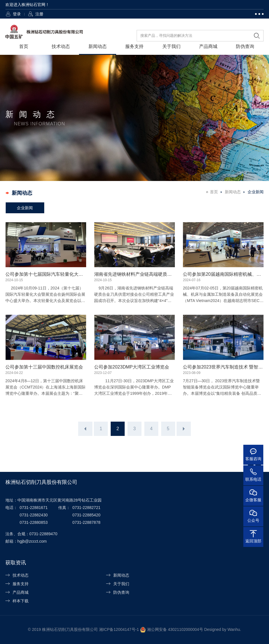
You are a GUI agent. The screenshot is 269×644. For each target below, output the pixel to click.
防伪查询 (245, 46)
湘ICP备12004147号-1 (119, 629)
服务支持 (134, 46)
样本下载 (21, 601)
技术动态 (61, 46)
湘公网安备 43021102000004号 (175, 629)
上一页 (85, 429)
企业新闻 (25, 208)
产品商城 (208, 46)
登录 (17, 14)
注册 (39, 14)
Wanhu (234, 629)
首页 (24, 46)
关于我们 (171, 46)
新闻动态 (98, 46)
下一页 (184, 429)
